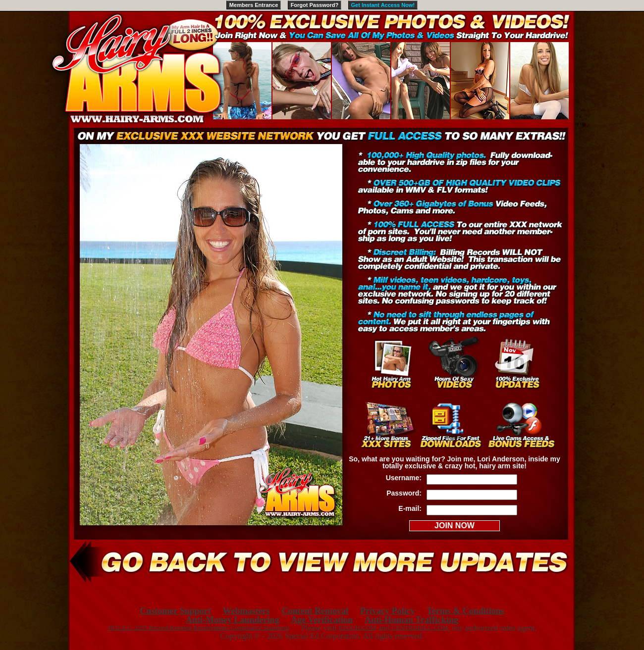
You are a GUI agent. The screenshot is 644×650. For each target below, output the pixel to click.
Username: (404, 478)
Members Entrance (254, 5)
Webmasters (246, 611)
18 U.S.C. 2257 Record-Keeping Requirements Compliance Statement (198, 627)
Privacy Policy (387, 611)
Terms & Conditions (465, 611)
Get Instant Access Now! (383, 5)
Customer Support (175, 611)
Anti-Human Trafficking (411, 620)
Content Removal (315, 611)
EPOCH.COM (358, 627)
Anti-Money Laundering (233, 620)
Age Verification (322, 620)
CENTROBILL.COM (420, 627)
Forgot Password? (315, 5)
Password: (404, 493)
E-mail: (410, 508)
